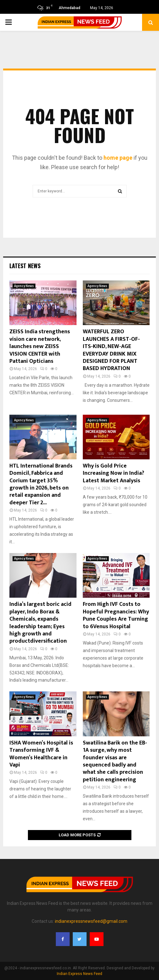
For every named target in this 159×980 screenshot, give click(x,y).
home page (118, 158)
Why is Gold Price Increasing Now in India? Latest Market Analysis (114, 473)
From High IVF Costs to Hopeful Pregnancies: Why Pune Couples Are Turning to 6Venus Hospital (116, 615)
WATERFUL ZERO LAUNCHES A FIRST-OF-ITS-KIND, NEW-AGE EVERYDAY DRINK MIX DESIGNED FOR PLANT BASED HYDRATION (111, 350)
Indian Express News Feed (79, 974)
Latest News (25, 266)
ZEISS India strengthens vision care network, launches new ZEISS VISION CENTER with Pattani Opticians (40, 346)
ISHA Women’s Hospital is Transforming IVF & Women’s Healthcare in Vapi (41, 754)
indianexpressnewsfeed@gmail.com (91, 921)
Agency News (24, 286)
